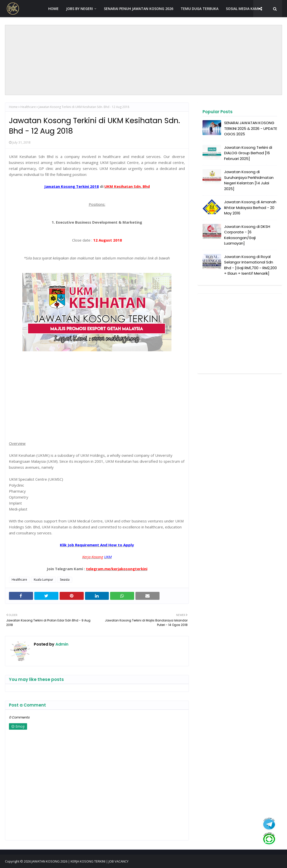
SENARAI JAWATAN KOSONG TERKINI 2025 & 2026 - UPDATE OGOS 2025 (251, 128)
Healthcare (28, 107)
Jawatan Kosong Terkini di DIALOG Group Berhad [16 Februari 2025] (248, 153)
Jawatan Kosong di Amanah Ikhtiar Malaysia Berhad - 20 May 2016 (250, 207)
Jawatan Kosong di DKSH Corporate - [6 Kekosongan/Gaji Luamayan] (247, 235)
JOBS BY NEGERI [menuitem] (80, 9)
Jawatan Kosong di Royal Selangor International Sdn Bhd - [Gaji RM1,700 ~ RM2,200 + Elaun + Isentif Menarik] (250, 265)
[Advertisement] (144, 60)
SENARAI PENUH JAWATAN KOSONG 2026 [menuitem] (139, 9)
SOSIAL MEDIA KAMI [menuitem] (243, 9)
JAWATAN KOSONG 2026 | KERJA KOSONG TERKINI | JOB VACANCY (80, 861)
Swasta (65, 580)
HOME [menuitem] (53, 9)
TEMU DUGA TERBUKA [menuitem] (200, 9)
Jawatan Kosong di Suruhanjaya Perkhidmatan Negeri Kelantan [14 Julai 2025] (249, 180)
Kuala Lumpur (43, 580)
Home (13, 107)
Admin (61, 644)
